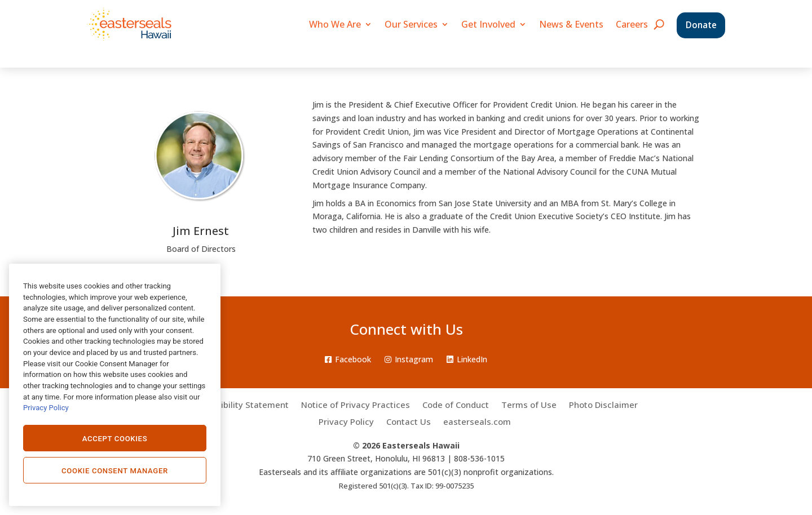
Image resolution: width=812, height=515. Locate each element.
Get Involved (488, 24)
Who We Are (335, 24)
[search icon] (659, 24)
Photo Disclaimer (603, 405)
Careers (632, 24)
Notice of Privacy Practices (356, 405)
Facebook (348, 359)
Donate (701, 25)
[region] (115, 385)
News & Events (571, 24)
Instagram (409, 359)
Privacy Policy (346, 422)
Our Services (411, 24)
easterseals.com (477, 422)
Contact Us (409, 422)
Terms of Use (529, 405)
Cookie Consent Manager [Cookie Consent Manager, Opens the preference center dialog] (115, 471)
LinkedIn (467, 359)
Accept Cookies (115, 439)
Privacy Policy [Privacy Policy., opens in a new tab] (46, 408)
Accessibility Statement (240, 405)
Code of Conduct (456, 405)
